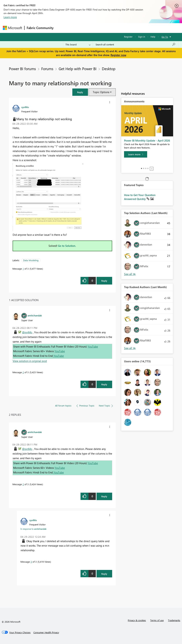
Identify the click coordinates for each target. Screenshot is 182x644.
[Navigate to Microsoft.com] (12, 28)
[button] (80, 92)
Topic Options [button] (101, 92)
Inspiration (77, 28)
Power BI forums (22, 69)
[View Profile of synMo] (25, 107)
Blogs (124, 28)
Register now (118, 55)
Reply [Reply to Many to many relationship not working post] (104, 281)
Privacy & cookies (137, 620)
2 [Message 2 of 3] (23, 372)
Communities (108, 28)
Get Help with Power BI (78, 69)
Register (128, 37)
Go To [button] (165, 37)
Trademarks (174, 620)
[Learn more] (136, 154)
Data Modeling (31, 260)
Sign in (142, 37)
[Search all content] (136, 45)
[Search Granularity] (78, 45)
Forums (62, 28)
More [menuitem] (136, 28)
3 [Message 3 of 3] (31, 562)
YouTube (93, 346)
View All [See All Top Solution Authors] (130, 274)
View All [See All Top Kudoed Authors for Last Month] (130, 348)
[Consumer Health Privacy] (46, 632)
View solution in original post (30, 361)
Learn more (10, 17)
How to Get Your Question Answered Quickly (140, 197)
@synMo (27, 332)
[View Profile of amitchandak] (35, 315)
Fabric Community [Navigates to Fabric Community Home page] (40, 28)
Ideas (92, 28)
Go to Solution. (67, 246)
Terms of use (157, 620)
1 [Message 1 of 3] (23, 269)
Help (153, 37)
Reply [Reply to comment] (104, 384)
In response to (33, 529)
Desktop (109, 69)
